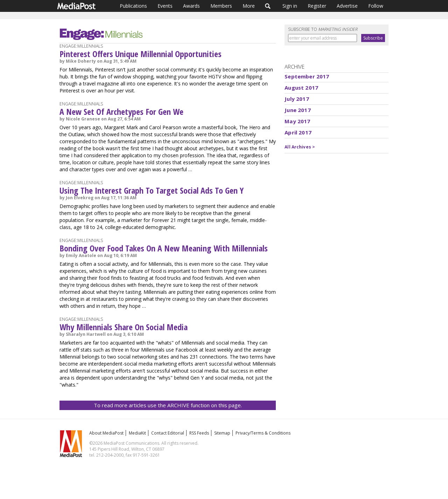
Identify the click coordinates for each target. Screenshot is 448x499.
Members (221, 6)
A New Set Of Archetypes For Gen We (121, 112)
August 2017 (301, 88)
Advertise (347, 6)
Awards (191, 6)
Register (317, 6)
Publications (133, 6)
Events (165, 6)
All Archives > (300, 147)
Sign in (290, 6)
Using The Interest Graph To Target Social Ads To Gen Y (152, 190)
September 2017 (307, 76)
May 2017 (297, 121)
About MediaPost (106, 433)
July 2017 (297, 99)
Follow (376, 6)
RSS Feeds (199, 433)
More (249, 6)
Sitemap (222, 433)
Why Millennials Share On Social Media (124, 327)
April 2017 (298, 132)
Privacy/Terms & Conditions (263, 433)
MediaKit (137, 433)
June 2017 (297, 110)
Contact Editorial (168, 433)
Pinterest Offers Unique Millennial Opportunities (141, 54)
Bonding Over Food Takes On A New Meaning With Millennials (164, 248)
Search (268, 6)
